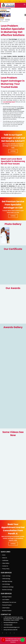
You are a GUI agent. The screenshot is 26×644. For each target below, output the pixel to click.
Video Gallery (6, 563)
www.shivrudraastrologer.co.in (12, 627)
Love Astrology (6, 584)
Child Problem (6, 608)
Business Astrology (7, 590)
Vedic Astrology (6, 576)
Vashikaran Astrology (8, 587)
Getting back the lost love (9, 602)
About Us (5, 558)
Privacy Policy (6, 569)
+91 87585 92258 (8, 625)
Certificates (5, 561)
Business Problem (7, 611)
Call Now (13, 151)
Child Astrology (6, 579)
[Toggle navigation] (24, 4)
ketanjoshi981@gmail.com (11, 623)
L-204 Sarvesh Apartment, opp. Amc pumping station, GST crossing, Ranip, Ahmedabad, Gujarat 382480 (13, 619)
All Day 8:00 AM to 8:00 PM (10, 630)
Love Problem (6, 600)
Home (4, 555)
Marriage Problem (7, 597)
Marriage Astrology (7, 581)
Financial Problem (7, 605)
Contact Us (5, 566)
